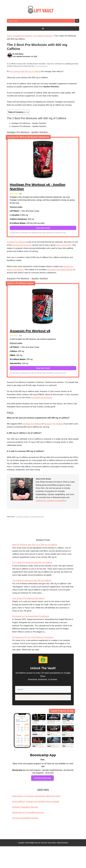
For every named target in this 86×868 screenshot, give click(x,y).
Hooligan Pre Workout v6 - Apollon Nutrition (38, 187)
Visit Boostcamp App (42, 777)
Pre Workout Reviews (43, 36)
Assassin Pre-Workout (54, 424)
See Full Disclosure (41, 66)
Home (9, 36)
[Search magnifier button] (77, 21)
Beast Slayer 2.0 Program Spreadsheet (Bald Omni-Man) (36, 795)
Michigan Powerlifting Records (25, 806)
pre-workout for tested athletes (60, 270)
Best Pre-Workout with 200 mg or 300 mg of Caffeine (35, 545)
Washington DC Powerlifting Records (28, 812)
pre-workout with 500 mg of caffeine (25, 71)
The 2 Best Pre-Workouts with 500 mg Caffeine (32, 563)
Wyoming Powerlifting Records (25, 817)
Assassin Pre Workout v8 (30, 331)
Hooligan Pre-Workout (16, 242)
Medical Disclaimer (62, 842)
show (26, 112)
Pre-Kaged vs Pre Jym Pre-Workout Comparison (33, 637)
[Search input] (42, 21)
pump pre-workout (64, 245)
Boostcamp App (43, 754)
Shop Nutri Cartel (43, 228)
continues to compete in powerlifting (51, 501)
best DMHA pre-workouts (41, 398)
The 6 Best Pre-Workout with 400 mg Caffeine (32, 581)
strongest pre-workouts (22, 245)
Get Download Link (43, 697)
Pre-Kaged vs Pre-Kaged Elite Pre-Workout (31, 616)
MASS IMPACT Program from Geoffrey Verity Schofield (36, 801)
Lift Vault (43, 10)
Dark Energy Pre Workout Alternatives (28, 598)
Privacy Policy (52, 842)
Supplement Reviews (23, 36)
